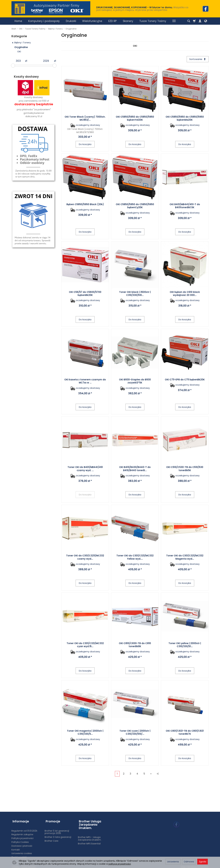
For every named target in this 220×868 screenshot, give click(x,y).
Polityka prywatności (22, 836)
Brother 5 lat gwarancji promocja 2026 (57, 830)
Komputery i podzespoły (44, 21)
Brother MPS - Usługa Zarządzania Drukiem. (90, 837)
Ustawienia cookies (22, 851)
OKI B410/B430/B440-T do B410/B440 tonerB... (135, 469)
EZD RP (113, 21)
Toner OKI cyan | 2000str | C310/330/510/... (135, 733)
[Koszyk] (194, 21)
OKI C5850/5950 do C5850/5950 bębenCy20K (135, 206)
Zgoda (203, 862)
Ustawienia (173, 862)
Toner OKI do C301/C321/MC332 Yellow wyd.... (135, 558)
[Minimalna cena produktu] (18, 61)
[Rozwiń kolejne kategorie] (174, 21)
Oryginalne (21, 47)
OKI (135, 46)
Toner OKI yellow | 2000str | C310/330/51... (185, 645)
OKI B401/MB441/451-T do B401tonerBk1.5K (185, 206)
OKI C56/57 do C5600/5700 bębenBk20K (85, 294)
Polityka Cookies (20, 840)
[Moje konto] (200, 21)
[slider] (13, 66)
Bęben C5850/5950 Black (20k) (85, 205)
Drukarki (71, 21)
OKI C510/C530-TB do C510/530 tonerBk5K (185, 469)
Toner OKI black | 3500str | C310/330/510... (135, 294)
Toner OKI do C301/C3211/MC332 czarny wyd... (85, 558)
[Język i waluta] (206, 21)
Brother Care (51, 839)
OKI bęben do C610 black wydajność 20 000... (185, 294)
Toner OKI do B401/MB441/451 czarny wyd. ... (85, 469)
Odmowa (189, 862)
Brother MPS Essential (89, 842)
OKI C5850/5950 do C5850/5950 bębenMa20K (185, 119)
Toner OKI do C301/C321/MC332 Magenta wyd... (185, 558)
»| (158, 774)
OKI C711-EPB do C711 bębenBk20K (185, 380)
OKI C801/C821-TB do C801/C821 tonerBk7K (185, 733)
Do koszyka (85, 145)
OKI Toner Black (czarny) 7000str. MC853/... (85, 119)
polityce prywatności (120, 864)
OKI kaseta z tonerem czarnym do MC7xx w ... (85, 382)
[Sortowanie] (197, 59)
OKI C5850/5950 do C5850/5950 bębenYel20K (135, 119)
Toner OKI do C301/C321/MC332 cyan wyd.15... (85, 645)
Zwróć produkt (19, 855)
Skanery (128, 21)
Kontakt (16, 848)
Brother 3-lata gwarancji (58, 835)
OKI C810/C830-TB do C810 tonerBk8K (135, 645)
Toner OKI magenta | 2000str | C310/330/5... (85, 733)
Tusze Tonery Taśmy (153, 21)
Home (18, 21)
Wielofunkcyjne (92, 21)
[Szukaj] (189, 21)
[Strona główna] (51, 8)
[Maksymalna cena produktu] (46, 61)
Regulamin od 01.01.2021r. (25, 829)
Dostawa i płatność (22, 844)
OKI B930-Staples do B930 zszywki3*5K (135, 382)
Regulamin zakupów (22, 832)
